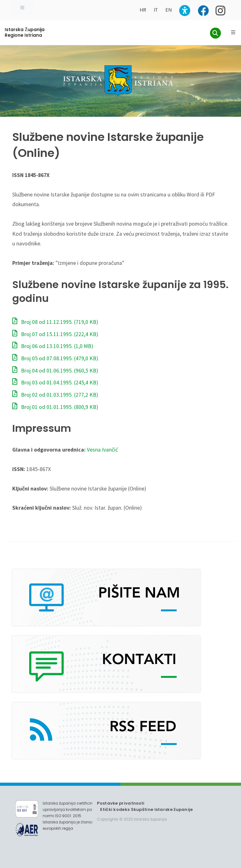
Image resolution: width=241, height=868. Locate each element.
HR (143, 10)
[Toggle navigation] (22, 7)
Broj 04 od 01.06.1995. (55, 371)
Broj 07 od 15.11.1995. (55, 334)
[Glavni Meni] (233, 32)
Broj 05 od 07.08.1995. (55, 358)
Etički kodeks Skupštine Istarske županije (146, 809)
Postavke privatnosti (121, 803)
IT (156, 10)
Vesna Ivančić (102, 450)
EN (169, 10)
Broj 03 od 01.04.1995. (55, 383)
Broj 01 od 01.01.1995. (55, 407)
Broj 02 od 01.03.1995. (55, 395)
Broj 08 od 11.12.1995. (55, 322)
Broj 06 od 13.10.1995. (53, 346)
